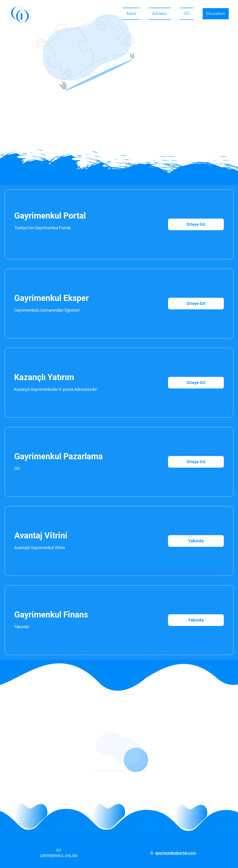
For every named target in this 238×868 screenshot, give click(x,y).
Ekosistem (216, 14)
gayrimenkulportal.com (176, 853)
